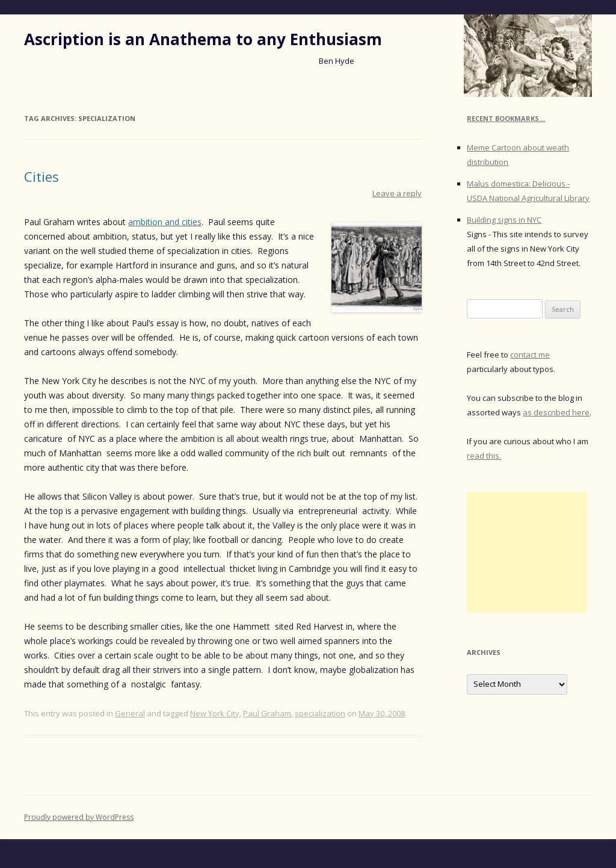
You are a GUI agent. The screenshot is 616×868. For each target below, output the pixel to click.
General (130, 713)
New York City (215, 713)
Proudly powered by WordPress (79, 817)
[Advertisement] (527, 552)
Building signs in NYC (504, 220)
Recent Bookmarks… (506, 118)
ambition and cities (165, 222)
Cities (42, 176)
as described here (556, 412)
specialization (320, 713)
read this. (484, 456)
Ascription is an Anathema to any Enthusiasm (203, 39)
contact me (530, 355)
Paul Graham (267, 713)
